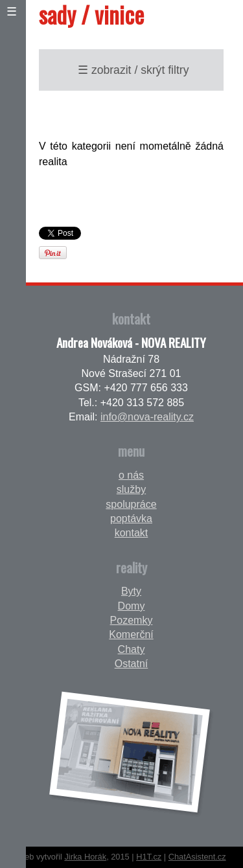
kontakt (132, 533)
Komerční (131, 634)
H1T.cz (149, 857)
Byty (131, 591)
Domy (132, 606)
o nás (131, 475)
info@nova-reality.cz (147, 417)
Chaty (132, 649)
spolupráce (131, 504)
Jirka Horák (85, 857)
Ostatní (132, 664)
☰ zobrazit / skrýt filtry (133, 70)
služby (131, 489)
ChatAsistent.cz (197, 857)
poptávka (131, 519)
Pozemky (132, 620)
